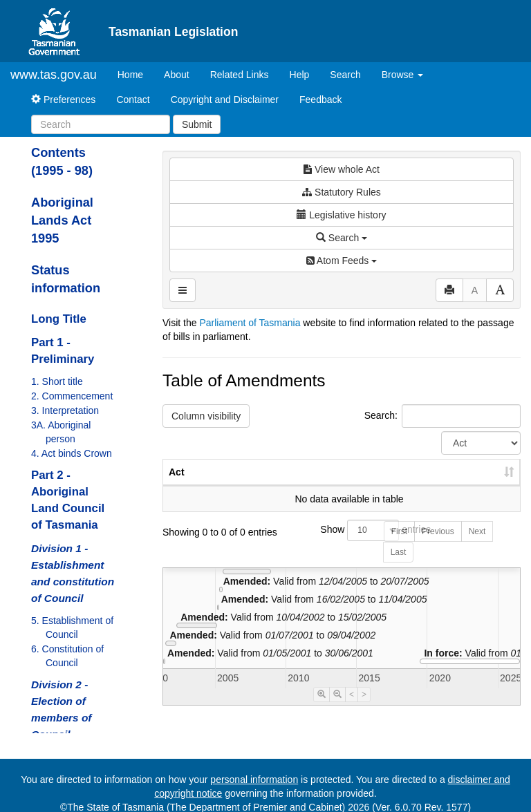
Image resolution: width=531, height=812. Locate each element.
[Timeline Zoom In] (322, 708)
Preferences (63, 100)
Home (136, 74)
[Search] (101, 124)
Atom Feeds (342, 261)
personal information (254, 780)
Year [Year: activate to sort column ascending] (353, 486)
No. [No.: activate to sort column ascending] (291, 486)
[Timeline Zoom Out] (337, 708)
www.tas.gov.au (54, 75)
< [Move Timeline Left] (352, 708)
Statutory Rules (342, 192)
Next (477, 545)
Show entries (341, 544)
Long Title (59, 319)
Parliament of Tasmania (250, 323)
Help (300, 75)
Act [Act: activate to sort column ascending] (177, 486)
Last (399, 566)
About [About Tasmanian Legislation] (177, 75)
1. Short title (57, 381)
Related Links (240, 75)
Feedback (320, 100)
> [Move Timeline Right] (364, 708)
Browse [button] (403, 75)
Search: (442, 416)
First (399, 545)
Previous (438, 545)
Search (345, 75)
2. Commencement (72, 396)
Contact (133, 100)
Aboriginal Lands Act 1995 (62, 220)
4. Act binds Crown (72, 453)
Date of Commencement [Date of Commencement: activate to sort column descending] (448, 479)
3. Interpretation (65, 410)
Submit (197, 124)
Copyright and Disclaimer (225, 100)
